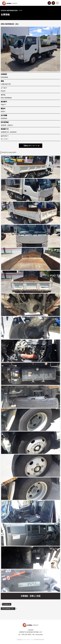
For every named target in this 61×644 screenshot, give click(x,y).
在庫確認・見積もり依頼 (31, 596)
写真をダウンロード (31, 146)
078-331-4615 (26, 634)
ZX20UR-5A (7, 604)
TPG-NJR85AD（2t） (8, 609)
